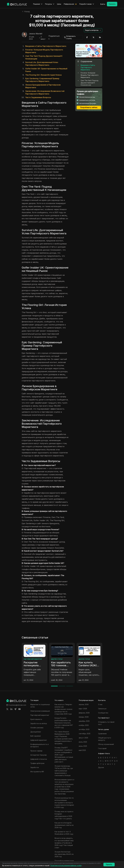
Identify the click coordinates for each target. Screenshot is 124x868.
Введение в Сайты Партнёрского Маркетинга (46, 46)
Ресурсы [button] (50, 4)
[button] (93, 30)
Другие (101, 767)
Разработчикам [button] (87, 4)
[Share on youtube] (19, 709)
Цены (59, 4)
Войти (103, 4)
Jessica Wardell (36, 34)
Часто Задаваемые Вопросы (38, 97)
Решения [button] (38, 4)
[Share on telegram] (15, 709)
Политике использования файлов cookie (66, 865)
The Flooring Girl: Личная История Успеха (43, 75)
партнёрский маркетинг (33, 659)
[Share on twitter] (7, 709)
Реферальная (69, 4)
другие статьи (57, 659)
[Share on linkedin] (11, 709)
